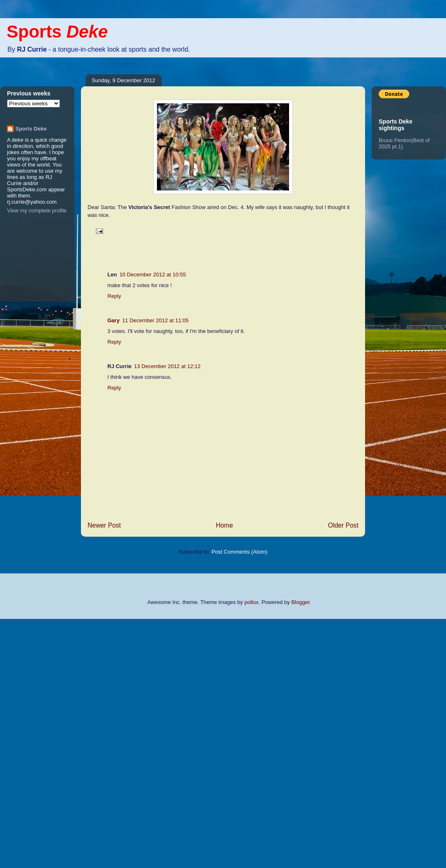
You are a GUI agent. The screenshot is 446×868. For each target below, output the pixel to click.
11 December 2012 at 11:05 (155, 320)
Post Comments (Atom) (239, 552)
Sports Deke (31, 129)
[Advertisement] (33, 742)
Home (225, 525)
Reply (114, 296)
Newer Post (104, 525)
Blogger (300, 602)
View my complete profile (37, 210)
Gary (114, 320)
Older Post (343, 525)
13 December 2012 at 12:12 (167, 366)
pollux (251, 602)
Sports (57, 32)
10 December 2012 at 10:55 (153, 275)
